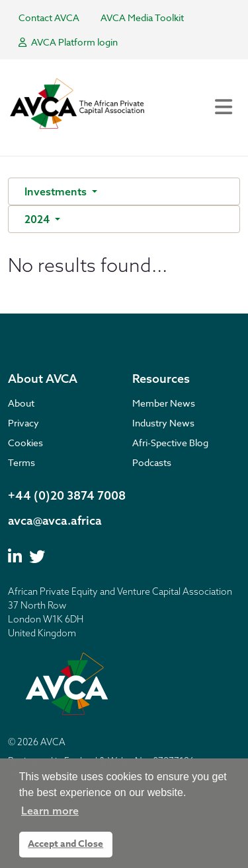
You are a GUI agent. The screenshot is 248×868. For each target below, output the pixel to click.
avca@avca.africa (55, 520)
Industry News (163, 423)
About (21, 403)
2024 (38, 219)
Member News (164, 403)
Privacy (23, 423)
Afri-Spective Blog (170, 443)
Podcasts (152, 462)
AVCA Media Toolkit (142, 17)
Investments (57, 191)
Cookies (25, 443)
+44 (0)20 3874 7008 (67, 495)
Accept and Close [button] (65, 844)
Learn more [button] (50, 811)
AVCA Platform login (68, 42)
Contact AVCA (49, 17)
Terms (21, 462)
